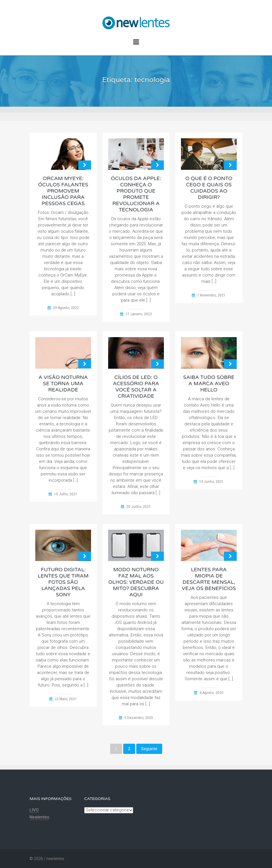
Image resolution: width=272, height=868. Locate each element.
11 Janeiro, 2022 (139, 314)
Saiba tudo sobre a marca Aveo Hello (209, 384)
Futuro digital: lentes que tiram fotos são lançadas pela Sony (63, 582)
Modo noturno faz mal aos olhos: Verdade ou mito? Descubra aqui (136, 582)
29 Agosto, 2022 (66, 308)
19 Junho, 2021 (211, 482)
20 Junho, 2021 (139, 507)
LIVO (34, 810)
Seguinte (149, 749)
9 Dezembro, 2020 (139, 718)
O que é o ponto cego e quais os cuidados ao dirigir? (209, 188)
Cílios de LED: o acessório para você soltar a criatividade (136, 387)
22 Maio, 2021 (66, 699)
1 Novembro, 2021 (211, 295)
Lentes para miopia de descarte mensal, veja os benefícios (209, 579)
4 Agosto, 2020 (211, 693)
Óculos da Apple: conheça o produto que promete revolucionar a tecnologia (136, 194)
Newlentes (39, 817)
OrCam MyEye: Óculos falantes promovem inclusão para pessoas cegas (63, 191)
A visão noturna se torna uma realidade (63, 384)
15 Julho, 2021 (66, 494)
